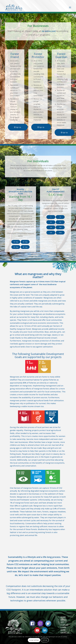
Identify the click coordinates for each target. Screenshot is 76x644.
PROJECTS (65, 632)
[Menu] (70, 7)
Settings (45, 640)
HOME (63, 617)
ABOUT (64, 619)
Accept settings (34, 640)
